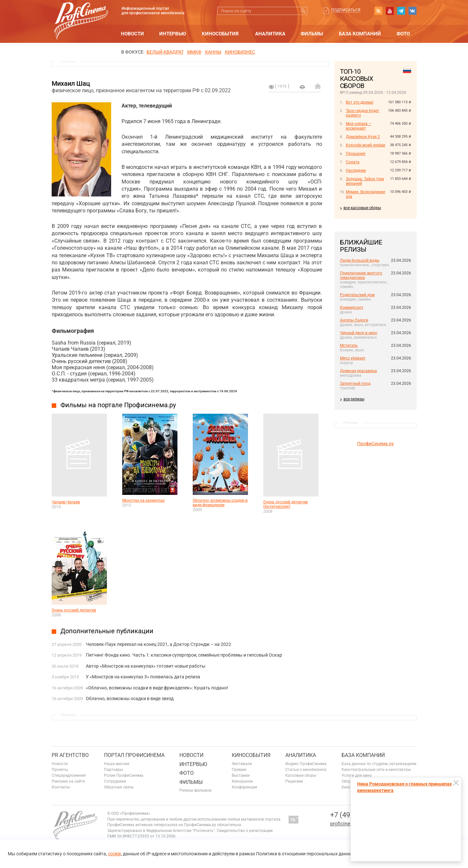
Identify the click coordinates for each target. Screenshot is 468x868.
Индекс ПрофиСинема (306, 764)
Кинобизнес (240, 52)
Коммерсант (352, 308)
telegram (401, 11)
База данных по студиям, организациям (379, 764)
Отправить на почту (318, 86)
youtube (390, 11)
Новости (132, 34)
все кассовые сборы (362, 208)
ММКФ (194, 52)
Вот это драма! (360, 102)
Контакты (61, 787)
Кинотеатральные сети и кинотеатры (376, 770)
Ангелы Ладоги (354, 320)
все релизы (354, 399)
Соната (353, 162)
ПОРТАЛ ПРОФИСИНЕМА (134, 755)
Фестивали (242, 764)
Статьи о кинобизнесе (306, 770)
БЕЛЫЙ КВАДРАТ (165, 52)
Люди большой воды (360, 260)
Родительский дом (357, 295)
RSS (378, 11)
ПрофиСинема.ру (376, 444)
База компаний (360, 34)
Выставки (241, 775)
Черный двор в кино (359, 333)
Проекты (60, 770)
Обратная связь (119, 787)
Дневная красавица (358, 371)
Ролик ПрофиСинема (124, 775)
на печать (302, 87)
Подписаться (346, 10)
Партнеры (113, 770)
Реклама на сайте (68, 781)
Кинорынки (242, 781)
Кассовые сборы (301, 775)
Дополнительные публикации (107, 631)
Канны (213, 52)
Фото (403, 34)
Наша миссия (117, 764)
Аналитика (270, 34)
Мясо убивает (353, 358)
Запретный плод (355, 384)
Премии (239, 770)
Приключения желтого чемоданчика (361, 275)
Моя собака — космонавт (359, 126)
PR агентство (70, 755)
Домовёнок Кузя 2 (363, 137)
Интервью (173, 34)
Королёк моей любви (365, 145)
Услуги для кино (357, 775)
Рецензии (294, 781)
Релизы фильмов (195, 790)
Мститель (349, 346)
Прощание (356, 154)
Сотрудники (115, 781)
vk (412, 11)
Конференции (244, 787)
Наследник (356, 170)
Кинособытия (220, 34)
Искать (303, 11)
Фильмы (312, 34)
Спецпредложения (69, 775)
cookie (114, 854)
